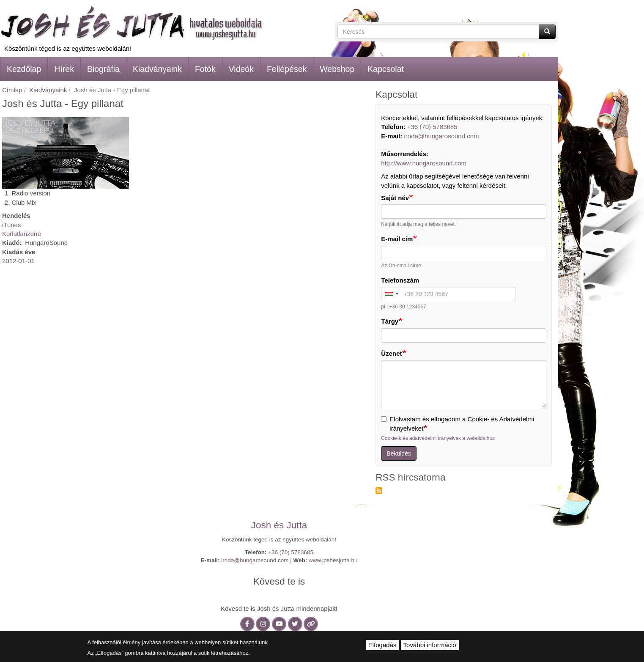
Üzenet (391, 353)
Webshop (337, 69)
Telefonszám (400, 280)
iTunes (11, 225)
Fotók (205, 69)
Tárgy (390, 321)
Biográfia (103, 69)
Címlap (12, 90)
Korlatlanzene (22, 234)
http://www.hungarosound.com (424, 163)
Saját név (395, 198)
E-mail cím (397, 239)
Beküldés (399, 453)
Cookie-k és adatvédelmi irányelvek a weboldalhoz (438, 438)
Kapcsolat (386, 69)
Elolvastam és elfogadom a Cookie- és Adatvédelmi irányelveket (458, 423)
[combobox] (391, 294)
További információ (430, 645)
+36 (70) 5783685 (432, 127)
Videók (241, 69)
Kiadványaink (157, 69)
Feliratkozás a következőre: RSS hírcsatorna (379, 491)
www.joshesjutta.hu (333, 560)
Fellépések (287, 69)
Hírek (64, 69)
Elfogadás (382, 645)
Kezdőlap (24, 69)
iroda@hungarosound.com (442, 136)
